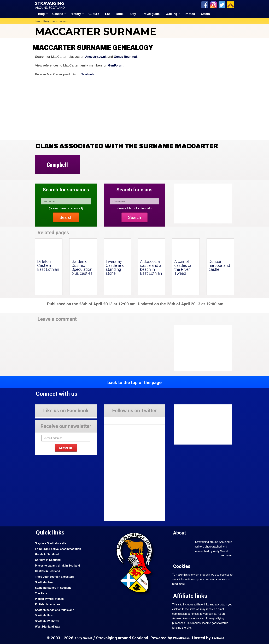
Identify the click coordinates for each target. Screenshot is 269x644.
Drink (120, 14)
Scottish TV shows (48, 621)
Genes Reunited (128, 56)
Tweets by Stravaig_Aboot (119, 419)
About (180, 532)
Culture (94, 14)
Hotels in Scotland (48, 554)
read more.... (227, 555)
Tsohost (219, 638)
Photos (190, 14)
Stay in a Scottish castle (52, 543)
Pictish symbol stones (51, 598)
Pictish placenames (49, 604)
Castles (58, 14)
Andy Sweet (82, 638)
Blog (41, 14)
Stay (133, 14)
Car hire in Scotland (49, 560)
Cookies (183, 566)
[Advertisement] (201, 348)
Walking (171, 14)
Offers (205, 14)
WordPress (182, 638)
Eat (107, 14)
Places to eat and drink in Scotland (60, 565)
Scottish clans (45, 582)
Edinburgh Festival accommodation (60, 549)
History (76, 14)
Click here (222, 579)
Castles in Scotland (49, 571)
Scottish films (45, 615)
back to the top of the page (134, 382)
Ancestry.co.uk (97, 56)
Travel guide (151, 14)
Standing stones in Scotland (55, 587)
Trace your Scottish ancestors (56, 576)
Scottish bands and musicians (56, 610)
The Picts (42, 593)
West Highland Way (49, 626)
